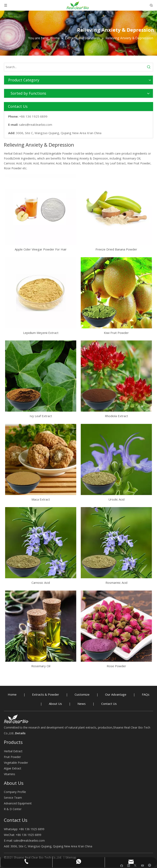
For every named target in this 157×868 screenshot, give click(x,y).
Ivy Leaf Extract (41, 416)
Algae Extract (13, 768)
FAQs (146, 694)
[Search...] (74, 67)
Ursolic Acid (116, 499)
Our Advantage (116, 694)
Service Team (13, 798)
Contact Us (109, 704)
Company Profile (15, 792)
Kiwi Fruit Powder (116, 333)
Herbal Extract (13, 751)
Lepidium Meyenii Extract (41, 333)
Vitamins (10, 774)
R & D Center (13, 809)
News (82, 704)
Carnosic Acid (41, 583)
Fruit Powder (12, 757)
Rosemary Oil (41, 666)
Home (12, 694)
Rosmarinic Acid (116, 583)
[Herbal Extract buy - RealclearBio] (16, 719)
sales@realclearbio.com (36, 125)
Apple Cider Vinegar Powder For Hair (41, 249)
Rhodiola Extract (116, 416)
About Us (55, 704)
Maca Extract (41, 499)
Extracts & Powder (46, 694)
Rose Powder (116, 666)
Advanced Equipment (18, 803)
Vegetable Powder (16, 763)
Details (20, 733)
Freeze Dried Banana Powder (116, 249)
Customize (82, 694)
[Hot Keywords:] (149, 67)
